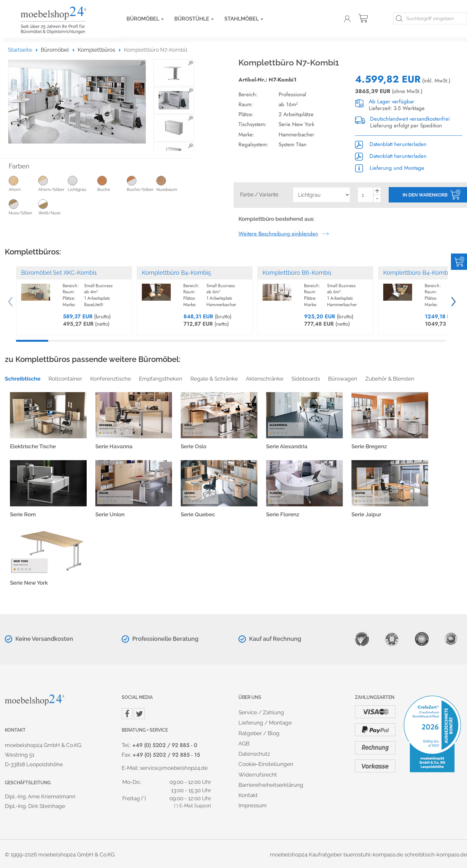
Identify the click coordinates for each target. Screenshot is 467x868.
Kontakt (248, 795)
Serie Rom (23, 514)
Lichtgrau (82, 184)
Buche (112, 184)
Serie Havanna (114, 446)
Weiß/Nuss (53, 207)
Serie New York (29, 583)
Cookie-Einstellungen (266, 764)
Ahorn (23, 184)
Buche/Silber (142, 184)
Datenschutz (254, 754)
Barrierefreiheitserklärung (271, 785)
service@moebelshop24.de (174, 768)
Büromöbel (145, 19)
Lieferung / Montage (265, 723)
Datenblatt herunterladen (391, 144)
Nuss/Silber (23, 207)
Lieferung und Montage (390, 168)
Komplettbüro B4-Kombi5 (177, 273)
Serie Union (110, 514)
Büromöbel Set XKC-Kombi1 (59, 273)
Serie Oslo (194, 446)
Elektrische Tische (33, 446)
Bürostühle (194, 19)
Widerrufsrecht (258, 775)
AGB (244, 743)
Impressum (253, 805)
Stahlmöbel (244, 19)
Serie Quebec (198, 514)
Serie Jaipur (366, 514)
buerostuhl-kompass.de (373, 855)
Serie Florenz (283, 514)
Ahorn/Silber (53, 184)
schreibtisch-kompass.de (436, 855)
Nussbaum (171, 184)
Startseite (23, 50)
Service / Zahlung (261, 712)
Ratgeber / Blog (259, 733)
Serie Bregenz (369, 446)
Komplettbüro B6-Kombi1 (297, 273)
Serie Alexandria (287, 446)
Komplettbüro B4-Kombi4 (418, 273)
